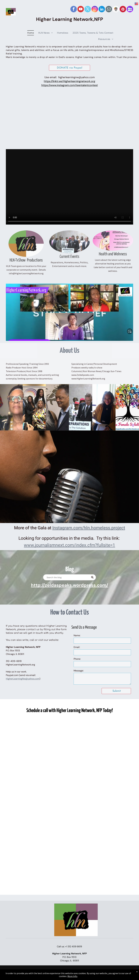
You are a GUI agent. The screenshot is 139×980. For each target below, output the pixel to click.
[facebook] (74, 9)
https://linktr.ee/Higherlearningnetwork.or (69, 81)
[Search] (69, 577)
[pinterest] (123, 9)
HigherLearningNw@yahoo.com (23, 679)
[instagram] (95, 9)
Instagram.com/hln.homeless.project (89, 528)
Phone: (77, 659)
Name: (77, 635)
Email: (77, 647)
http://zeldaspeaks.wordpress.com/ (70, 585)
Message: (79, 671)
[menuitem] (31, 32)
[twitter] (88, 9)
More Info (72, 976)
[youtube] (81, 9)
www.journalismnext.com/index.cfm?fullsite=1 (69, 545)
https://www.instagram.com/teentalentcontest (70, 85)
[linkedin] (102, 9)
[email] (109, 9)
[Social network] (116, 9)
